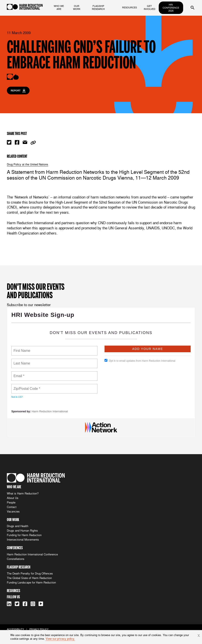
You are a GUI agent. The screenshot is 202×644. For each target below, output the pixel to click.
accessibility (15, 629)
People (11, 503)
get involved (150, 8)
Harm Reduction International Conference (32, 554)
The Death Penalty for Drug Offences (30, 574)
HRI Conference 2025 (171, 8)
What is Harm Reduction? (23, 494)
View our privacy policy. (60, 639)
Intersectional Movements (23, 540)
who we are (59, 8)
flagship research (98, 8)
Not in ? (17, 397)
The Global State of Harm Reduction (29, 578)
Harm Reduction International (50, 411)
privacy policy (39, 629)
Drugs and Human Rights (22, 531)
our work (77, 8)
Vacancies (13, 512)
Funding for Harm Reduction (24, 535)
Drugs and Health (18, 526)
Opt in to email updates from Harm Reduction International (140, 361)
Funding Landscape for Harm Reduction (31, 583)
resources (129, 8)
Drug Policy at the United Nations (28, 164)
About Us (13, 498)
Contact (12, 507)
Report (18, 91)
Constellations (16, 559)
